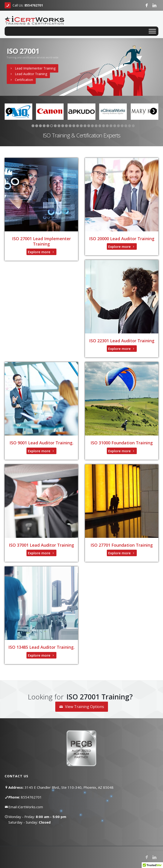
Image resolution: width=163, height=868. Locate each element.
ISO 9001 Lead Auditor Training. (41, 443)
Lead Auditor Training (28, 74)
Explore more (41, 252)
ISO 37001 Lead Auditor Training (41, 545)
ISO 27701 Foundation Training (122, 545)
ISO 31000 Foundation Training (122, 443)
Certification (21, 80)
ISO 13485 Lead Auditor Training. (41, 647)
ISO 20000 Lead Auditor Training (122, 239)
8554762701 (31, 797)
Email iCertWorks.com (26, 807)
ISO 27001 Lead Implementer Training (41, 241)
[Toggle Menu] (152, 31)
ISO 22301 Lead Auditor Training (122, 341)
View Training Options (82, 707)
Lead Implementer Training (33, 68)
